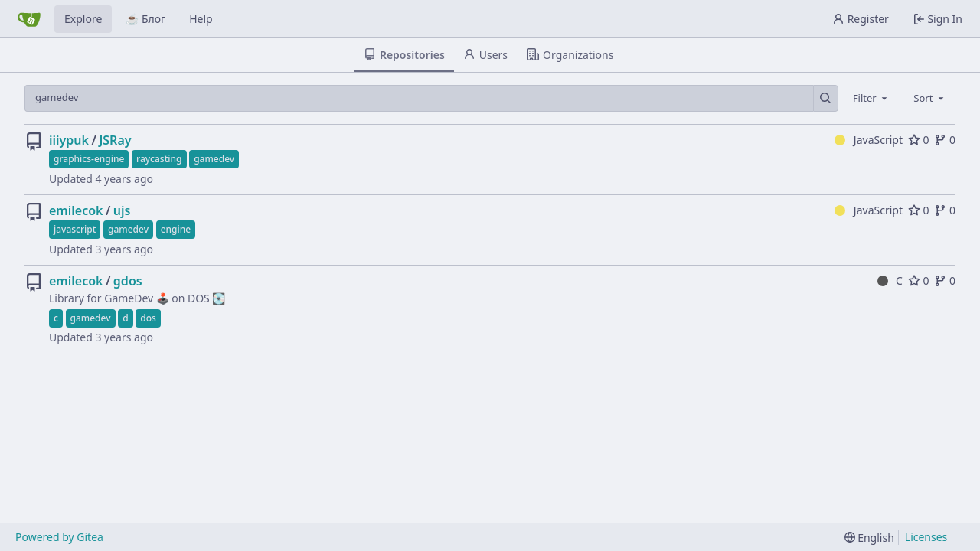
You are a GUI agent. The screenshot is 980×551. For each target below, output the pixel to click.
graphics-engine (89, 159)
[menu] (869, 538)
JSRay (115, 140)
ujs (122, 210)
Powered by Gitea (59, 537)
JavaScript (869, 140)
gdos (128, 281)
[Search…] (826, 98)
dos (148, 318)
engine (176, 229)
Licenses (926, 537)
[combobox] (871, 98)
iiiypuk (69, 140)
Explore (83, 19)
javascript (75, 229)
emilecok (76, 210)
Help (201, 19)
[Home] (29, 19)
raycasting (159, 159)
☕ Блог (145, 19)
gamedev (214, 159)
